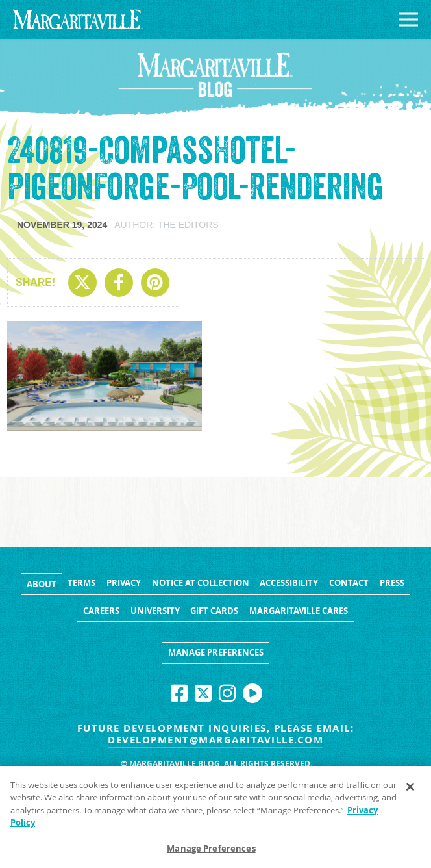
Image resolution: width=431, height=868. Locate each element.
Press (392, 583)
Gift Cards (214, 611)
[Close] (410, 791)
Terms (81, 583)
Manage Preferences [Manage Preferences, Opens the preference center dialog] (211, 853)
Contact (349, 583)
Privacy (124, 583)
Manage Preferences (216, 652)
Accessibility (289, 583)
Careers (101, 611)
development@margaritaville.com (215, 740)
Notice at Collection (201, 583)
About (42, 584)
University (155, 611)
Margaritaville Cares (299, 611)
